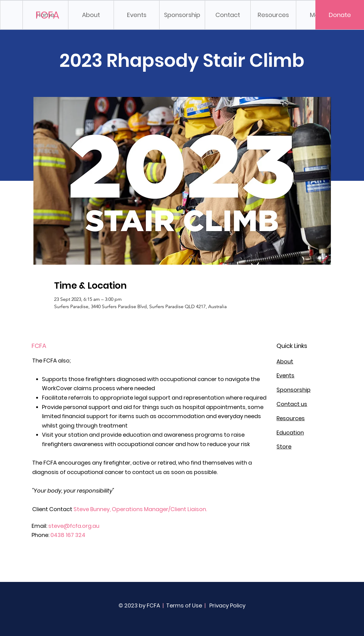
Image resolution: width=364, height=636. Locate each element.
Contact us (292, 404)
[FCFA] (48, 15)
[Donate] (340, 15)
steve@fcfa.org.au (74, 526)
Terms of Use (184, 605)
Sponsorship (294, 390)
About (285, 361)
